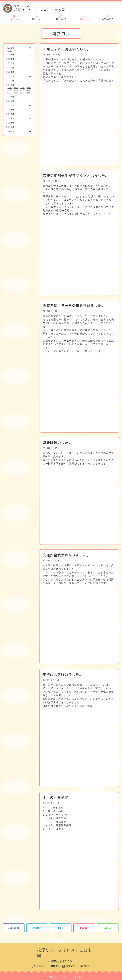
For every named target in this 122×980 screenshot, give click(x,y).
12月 (10, 88)
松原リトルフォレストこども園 (67, 8)
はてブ (61, 928)
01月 (29, 93)
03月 (16, 93)
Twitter (37, 928)
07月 (16, 90)
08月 (10, 90)
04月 (10, 93)
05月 (29, 90)
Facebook (14, 928)
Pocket (84, 928)
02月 (10, 50)
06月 (22, 90)
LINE (108, 928)
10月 (22, 88)
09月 (29, 88)
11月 (16, 88)
